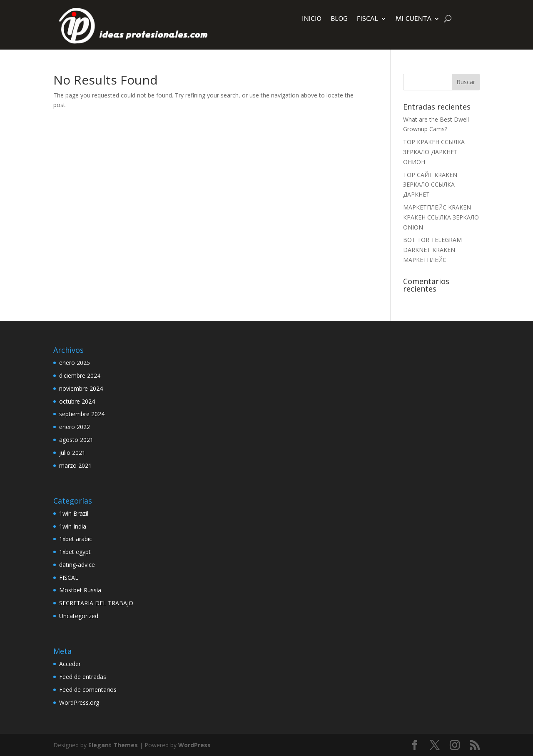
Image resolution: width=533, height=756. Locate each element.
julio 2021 (72, 453)
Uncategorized (79, 616)
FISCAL (367, 20)
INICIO (312, 20)
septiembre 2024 (82, 414)
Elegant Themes (113, 745)
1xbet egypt (75, 552)
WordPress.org (79, 702)
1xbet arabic (76, 539)
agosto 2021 (76, 440)
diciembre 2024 (80, 376)
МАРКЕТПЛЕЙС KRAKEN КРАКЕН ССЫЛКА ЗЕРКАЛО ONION (441, 217)
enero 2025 (75, 363)
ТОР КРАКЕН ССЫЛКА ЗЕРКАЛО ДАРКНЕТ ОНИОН (434, 152)
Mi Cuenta (413, 20)
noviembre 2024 (81, 388)
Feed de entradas (83, 677)
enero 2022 (75, 427)
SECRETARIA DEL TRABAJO (96, 603)
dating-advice (77, 565)
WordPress (194, 745)
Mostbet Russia (80, 590)
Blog (339, 20)
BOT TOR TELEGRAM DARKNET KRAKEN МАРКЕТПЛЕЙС (432, 250)
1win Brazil (74, 513)
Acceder (70, 664)
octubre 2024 (77, 401)
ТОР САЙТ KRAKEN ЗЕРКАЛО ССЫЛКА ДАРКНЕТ (430, 185)
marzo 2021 (75, 465)
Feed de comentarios (88, 690)
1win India (73, 526)
